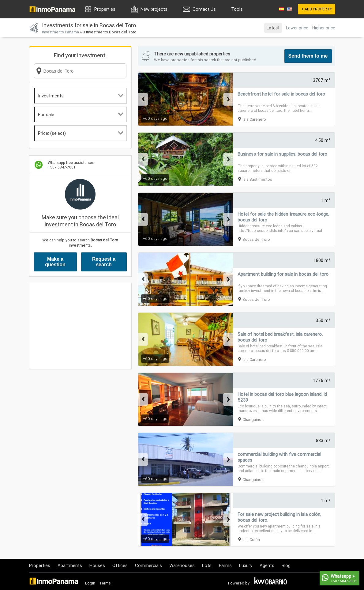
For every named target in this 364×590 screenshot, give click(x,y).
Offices (120, 565)
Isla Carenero (254, 119)
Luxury (246, 565)
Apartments (70, 565)
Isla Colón (251, 540)
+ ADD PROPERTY (317, 9)
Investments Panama (60, 32)
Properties (105, 9)
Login (90, 583)
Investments (81, 96)
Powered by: (239, 583)
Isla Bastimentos (257, 179)
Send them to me (308, 56)
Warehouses (182, 565)
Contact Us (204, 9)
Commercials (148, 565)
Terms (105, 583)
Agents (267, 565)
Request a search (104, 262)
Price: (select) (81, 133)
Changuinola (253, 420)
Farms (225, 565)
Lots (207, 565)
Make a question (55, 262)
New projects (154, 9)
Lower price (297, 28)
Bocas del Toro (256, 239)
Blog (286, 565)
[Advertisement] (80, 326)
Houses (97, 565)
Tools (237, 9)
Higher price (324, 28)
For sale (81, 114)
